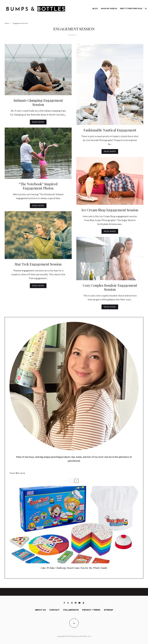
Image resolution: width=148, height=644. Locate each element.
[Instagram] (72, 603)
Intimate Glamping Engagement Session (38, 102)
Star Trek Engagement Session (38, 264)
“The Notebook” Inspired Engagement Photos (38, 186)
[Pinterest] (76, 603)
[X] (68, 603)
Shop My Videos (109, 9)
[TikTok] (83, 603)
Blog (95, 9)
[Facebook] (64, 603)
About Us (40, 610)
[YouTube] (79, 603)
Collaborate (71, 610)
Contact (54, 610)
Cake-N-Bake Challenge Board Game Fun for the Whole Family (74, 568)
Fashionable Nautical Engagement (110, 130)
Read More (38, 122)
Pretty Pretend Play (131, 9)
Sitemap (108, 610)
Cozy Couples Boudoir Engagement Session (110, 287)
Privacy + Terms (91, 610)
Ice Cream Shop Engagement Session (110, 210)
